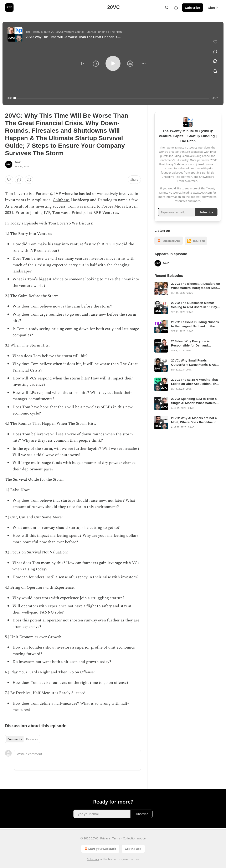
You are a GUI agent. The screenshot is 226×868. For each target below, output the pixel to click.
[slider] (112, 98)
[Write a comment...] (78, 760)
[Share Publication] (176, 8)
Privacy (105, 838)
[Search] (167, 8)
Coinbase (61, 200)
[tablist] (23, 739)
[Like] (9, 180)
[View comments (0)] (215, 52)
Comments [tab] (15, 739)
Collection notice (134, 838)
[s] (161, 288)
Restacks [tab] (32, 739)
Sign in (213, 8)
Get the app (133, 849)
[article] (188, 288)
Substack (93, 859)
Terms (116, 838)
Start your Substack (100, 849)
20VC (18, 162)
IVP (58, 194)
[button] (82, 63)
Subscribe (193, 8)
